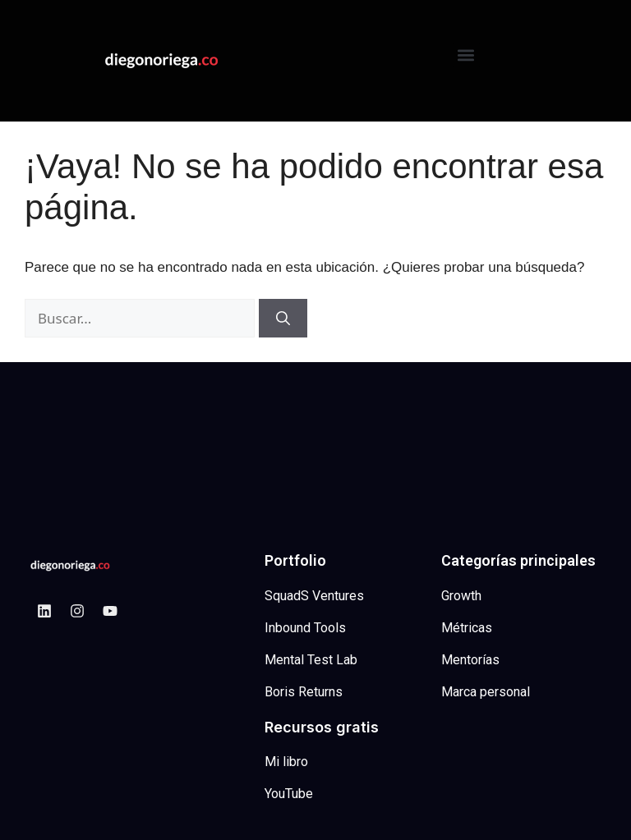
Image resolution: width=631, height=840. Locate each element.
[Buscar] (283, 319)
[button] (466, 55)
